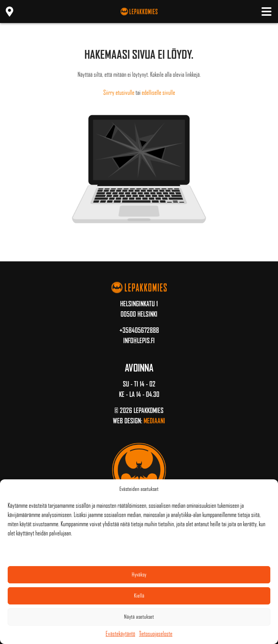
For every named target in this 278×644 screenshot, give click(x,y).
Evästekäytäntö (120, 634)
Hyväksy (139, 575)
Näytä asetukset (139, 617)
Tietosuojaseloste (156, 634)
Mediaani (154, 421)
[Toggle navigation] (266, 12)
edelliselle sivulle (158, 93)
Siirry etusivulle (119, 93)
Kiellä (139, 596)
